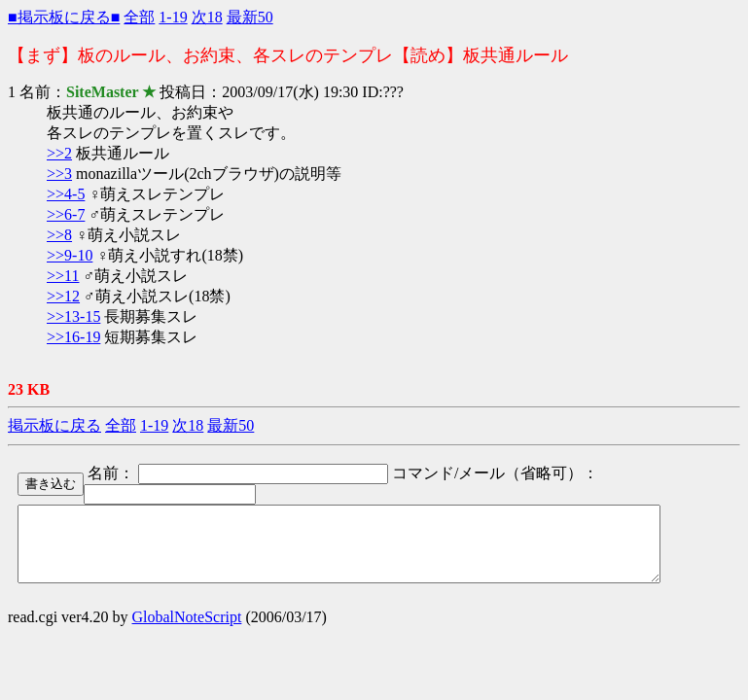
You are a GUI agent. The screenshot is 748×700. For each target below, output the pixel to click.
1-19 (173, 17)
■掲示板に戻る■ (64, 17)
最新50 (250, 17)
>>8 (59, 235)
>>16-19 (73, 337)
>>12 (63, 296)
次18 (207, 17)
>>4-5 (66, 194)
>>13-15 (73, 316)
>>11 (63, 276)
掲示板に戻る (54, 425)
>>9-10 (70, 255)
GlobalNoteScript (187, 631)
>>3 (59, 174)
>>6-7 (66, 214)
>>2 (59, 153)
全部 (139, 17)
